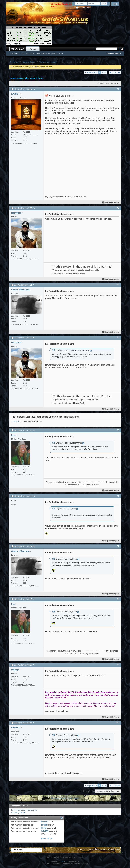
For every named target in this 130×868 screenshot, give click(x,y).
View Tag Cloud (18, 813)
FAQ (23, 54)
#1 (118, 89)
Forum (33, 49)
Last (117, 72)
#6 (118, 496)
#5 (118, 430)
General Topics (29, 62)
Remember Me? (83, 8)
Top (118, 791)
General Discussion (48, 62)
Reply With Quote (111, 202)
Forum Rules (47, 838)
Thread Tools (102, 83)
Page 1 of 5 (92, 72)
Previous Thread (58, 798)
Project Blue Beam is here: (30, 78)
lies (29, 810)
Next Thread (73, 798)
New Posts (15, 54)
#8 (118, 599)
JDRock (15, 421)
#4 (118, 337)
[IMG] (44, 828)
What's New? (18, 49)
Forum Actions (41, 54)
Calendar (30, 54)
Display (114, 83)
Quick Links (56, 54)
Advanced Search (113, 53)
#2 (118, 208)
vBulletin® (65, 861)
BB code (45, 822)
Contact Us (83, 849)
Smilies (44, 825)
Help (115, 4)
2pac (13, 810)
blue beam (21, 810)
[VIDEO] (45, 831)
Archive (111, 849)
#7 (118, 546)
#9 (118, 665)
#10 (118, 722)
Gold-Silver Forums (98, 849)
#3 (118, 285)
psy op (34, 810)
